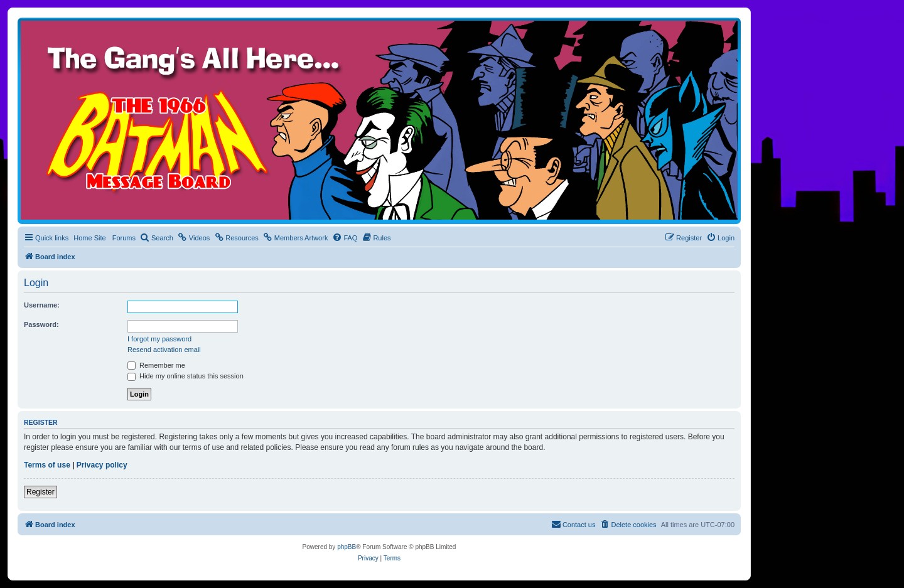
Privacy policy (102, 465)
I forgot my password (159, 339)
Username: (42, 305)
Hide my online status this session (186, 376)
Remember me (156, 365)
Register (40, 492)
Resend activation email (164, 350)
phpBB (347, 547)
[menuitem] (157, 238)
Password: (41, 324)
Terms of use (47, 465)
